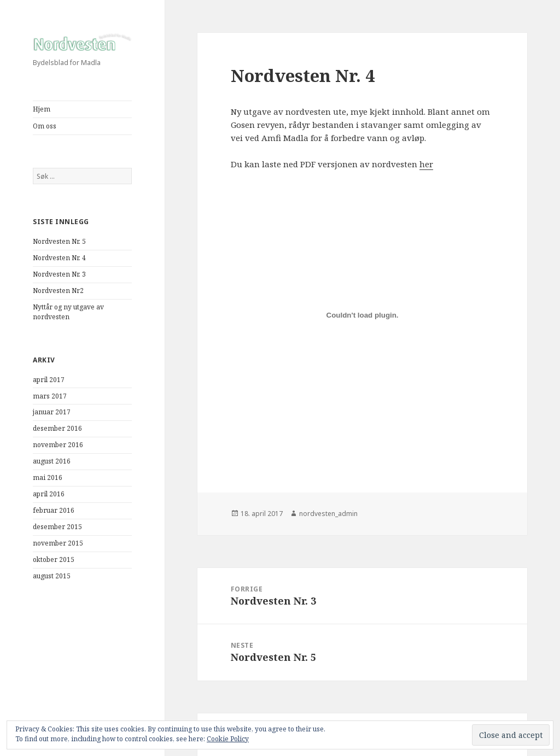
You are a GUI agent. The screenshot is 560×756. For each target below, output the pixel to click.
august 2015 (52, 576)
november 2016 (58, 445)
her (426, 164)
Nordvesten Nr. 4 (59, 258)
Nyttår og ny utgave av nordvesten (68, 312)
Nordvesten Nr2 (58, 291)
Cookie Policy (228, 739)
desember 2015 (57, 527)
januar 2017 (52, 412)
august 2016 (52, 461)
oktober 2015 (54, 559)
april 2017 (49, 380)
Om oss (45, 126)
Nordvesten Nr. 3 (59, 274)
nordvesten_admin (328, 514)
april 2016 (49, 494)
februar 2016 (54, 510)
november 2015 (58, 543)
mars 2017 (50, 396)
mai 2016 (48, 477)
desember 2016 (57, 428)
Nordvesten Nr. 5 (59, 241)
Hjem (42, 109)
